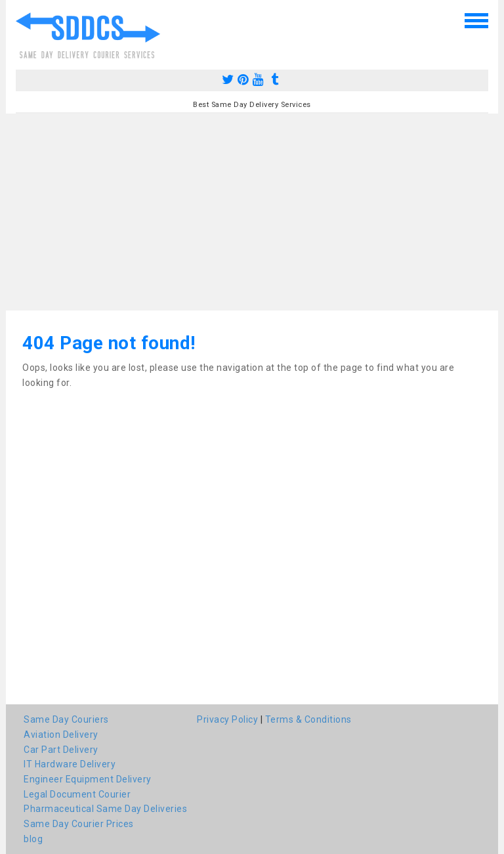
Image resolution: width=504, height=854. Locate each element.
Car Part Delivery (61, 750)
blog (33, 839)
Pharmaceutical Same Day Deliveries (105, 809)
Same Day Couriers (66, 719)
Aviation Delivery (61, 735)
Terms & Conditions (308, 719)
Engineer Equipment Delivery (88, 779)
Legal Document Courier (77, 794)
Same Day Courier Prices (79, 824)
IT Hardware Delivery (70, 764)
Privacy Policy (227, 719)
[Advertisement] (252, 212)
